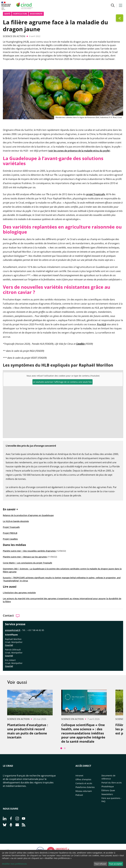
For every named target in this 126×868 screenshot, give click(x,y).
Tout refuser (100, 864)
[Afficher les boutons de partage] (120, 18)
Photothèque (108, 786)
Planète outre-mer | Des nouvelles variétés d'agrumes (29, 551)
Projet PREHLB (10, 533)
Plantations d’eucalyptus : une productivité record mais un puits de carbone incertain (28, 731)
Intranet (79, 776)
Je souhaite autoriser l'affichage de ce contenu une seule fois (63, 382)
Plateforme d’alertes (85, 787)
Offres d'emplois (83, 779)
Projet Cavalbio (10, 539)
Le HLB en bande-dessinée (16, 521)
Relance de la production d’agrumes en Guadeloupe (28, 515)
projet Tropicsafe (96, 194)
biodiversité (36, 14)
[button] (113, 6)
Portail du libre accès (112, 783)
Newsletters (107, 794)
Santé (7, 14)
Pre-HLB (102, 324)
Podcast (79, 795)
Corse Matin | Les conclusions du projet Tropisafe (27, 563)
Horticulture (20, 14)
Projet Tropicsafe (11, 527)
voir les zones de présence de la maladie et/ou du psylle (79, 151)
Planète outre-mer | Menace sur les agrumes (25, 557)
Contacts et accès (84, 783)
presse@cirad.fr (13, 630)
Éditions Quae (108, 790)
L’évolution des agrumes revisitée (19, 593)
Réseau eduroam (84, 791)
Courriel (9, 645)
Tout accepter (116, 864)
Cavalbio (80, 344)
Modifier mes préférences (14, 864)
